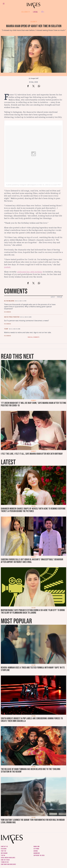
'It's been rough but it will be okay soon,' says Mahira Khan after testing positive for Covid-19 (33, 404)
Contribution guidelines (8, 864)
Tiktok (3, 855)
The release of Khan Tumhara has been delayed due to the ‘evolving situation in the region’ (31, 770)
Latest (53, 297)
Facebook (4, 849)
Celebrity (26, 12)
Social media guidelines (8, 858)
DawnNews (37, 853)
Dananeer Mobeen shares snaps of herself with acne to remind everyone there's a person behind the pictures (33, 510)
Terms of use (5, 862)
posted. (7, 267)
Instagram (4, 853)
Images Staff (35, 78)
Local (35, 12)
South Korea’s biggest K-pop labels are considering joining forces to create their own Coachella (32, 720)
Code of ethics (5, 860)
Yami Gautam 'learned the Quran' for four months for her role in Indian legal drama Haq (33, 821)
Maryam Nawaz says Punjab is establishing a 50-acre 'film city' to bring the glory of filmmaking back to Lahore (33, 611)
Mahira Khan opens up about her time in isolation (34, 26)
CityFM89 (36, 849)
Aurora (36, 851)
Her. (43, 12)
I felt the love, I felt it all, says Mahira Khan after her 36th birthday (32, 454)
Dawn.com (37, 847)
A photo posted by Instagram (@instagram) (21, 185)
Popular (60, 297)
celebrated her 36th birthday (30, 272)
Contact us (4, 847)
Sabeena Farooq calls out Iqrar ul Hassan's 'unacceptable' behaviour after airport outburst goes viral (32, 561)
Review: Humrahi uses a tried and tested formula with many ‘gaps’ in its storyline (33, 669)
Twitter (3, 851)
